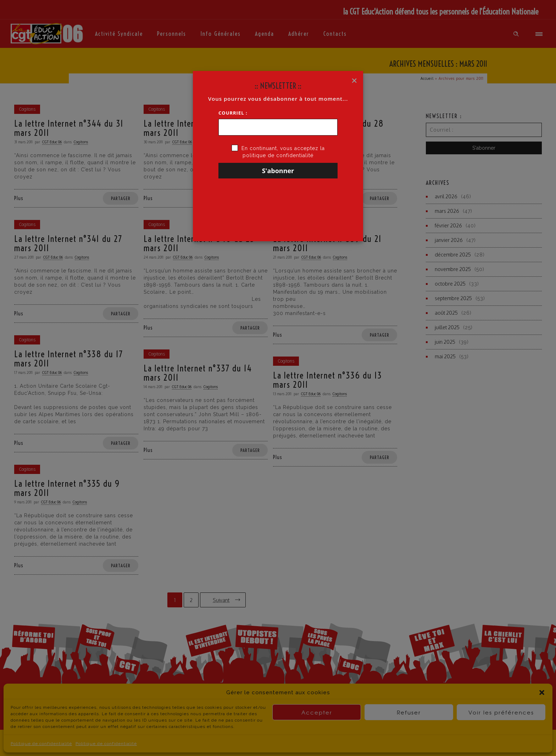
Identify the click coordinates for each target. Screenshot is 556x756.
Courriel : (233, 113)
